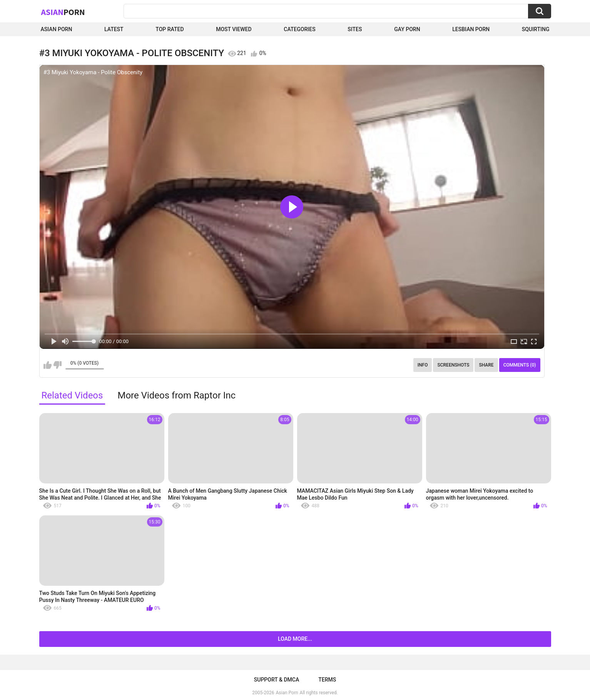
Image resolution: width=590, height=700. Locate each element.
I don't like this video (58, 365)
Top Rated (170, 29)
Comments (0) (520, 365)
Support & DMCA (277, 680)
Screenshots (453, 365)
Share (486, 365)
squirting (536, 29)
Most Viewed (234, 29)
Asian (63, 12)
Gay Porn (407, 29)
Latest (114, 29)
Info (423, 365)
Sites (355, 29)
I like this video (48, 365)
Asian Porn (57, 29)
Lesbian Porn (471, 29)
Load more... (295, 639)
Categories (299, 29)
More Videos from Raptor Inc (176, 395)
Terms (327, 680)
